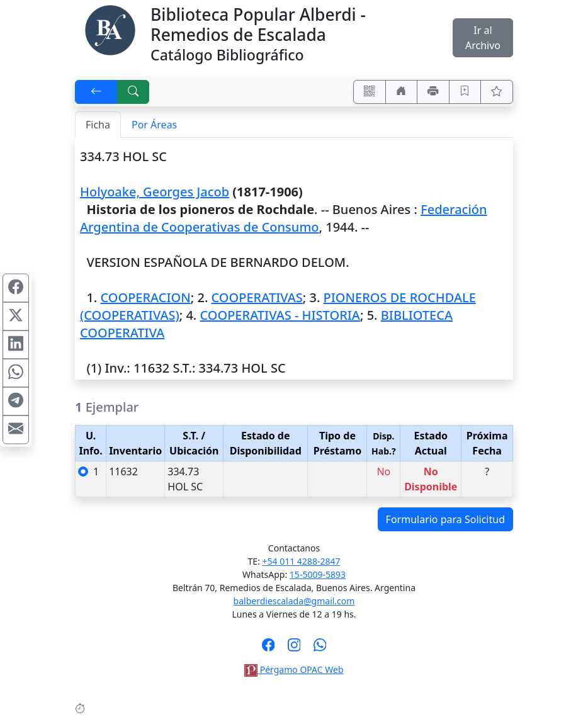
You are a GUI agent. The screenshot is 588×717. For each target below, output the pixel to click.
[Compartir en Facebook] (16, 288)
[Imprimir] (433, 92)
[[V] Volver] (96, 92)
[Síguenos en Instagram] (294, 649)
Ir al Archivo (483, 38)
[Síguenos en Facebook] (269, 649)
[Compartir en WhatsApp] (16, 373)
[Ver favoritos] (497, 92)
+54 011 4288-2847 (302, 561)
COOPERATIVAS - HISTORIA (280, 315)
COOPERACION (145, 297)
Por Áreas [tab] (154, 125)
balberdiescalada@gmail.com (294, 601)
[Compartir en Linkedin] (16, 344)
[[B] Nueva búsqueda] (133, 92)
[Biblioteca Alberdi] (110, 29)
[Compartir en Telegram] (16, 401)
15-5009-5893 (318, 574)
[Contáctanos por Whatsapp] (320, 649)
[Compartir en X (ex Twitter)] (16, 316)
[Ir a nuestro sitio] (402, 92)
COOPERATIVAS (257, 297)
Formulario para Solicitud (445, 519)
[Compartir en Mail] (16, 429)
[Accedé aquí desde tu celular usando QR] (370, 92)
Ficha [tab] (98, 125)
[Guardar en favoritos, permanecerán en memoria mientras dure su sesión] (465, 92)
